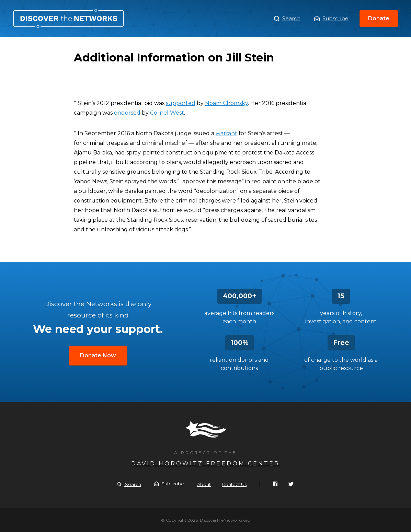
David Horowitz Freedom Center (205, 464)
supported (181, 103)
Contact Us (234, 484)
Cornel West (167, 113)
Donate (379, 18)
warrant (226, 133)
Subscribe (331, 18)
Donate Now (98, 355)
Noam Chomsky (226, 103)
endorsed (127, 113)
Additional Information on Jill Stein (68, 19)
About (204, 484)
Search (287, 19)
